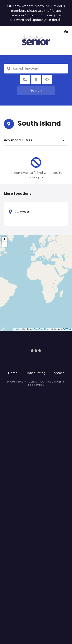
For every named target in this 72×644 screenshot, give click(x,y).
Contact (58, 373)
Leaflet (17, 329)
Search (36, 90)
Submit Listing (35, 373)
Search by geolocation (47, 80)
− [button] (5, 244)
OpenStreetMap (41, 329)
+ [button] (5, 239)
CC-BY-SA (66, 329)
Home (13, 373)
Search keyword (9, 69)
